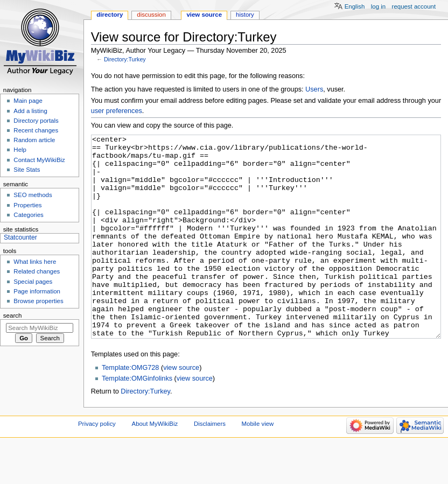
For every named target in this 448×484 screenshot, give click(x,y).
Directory (110, 15)
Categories (28, 215)
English (355, 6)
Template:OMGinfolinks (137, 419)
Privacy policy (97, 464)
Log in (378, 6)
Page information (37, 291)
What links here (35, 262)
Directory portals (36, 121)
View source (204, 15)
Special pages (33, 282)
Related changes (37, 271)
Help (20, 150)
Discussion (151, 15)
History (245, 15)
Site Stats (27, 170)
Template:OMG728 (130, 408)
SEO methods (33, 195)
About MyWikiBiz (155, 464)
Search (13, 315)
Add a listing (30, 111)
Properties (27, 205)
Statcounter (20, 237)
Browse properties (38, 301)
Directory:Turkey (125, 59)
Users (314, 89)
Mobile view (258, 464)
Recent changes (36, 130)
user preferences (117, 111)
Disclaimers (210, 464)
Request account (414, 6)
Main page (28, 101)
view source (181, 408)
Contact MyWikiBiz (39, 160)
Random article (34, 140)
